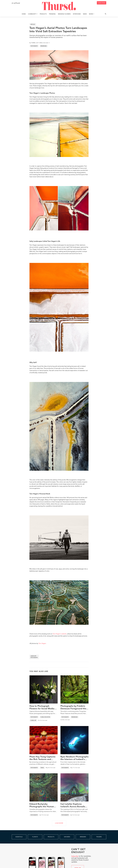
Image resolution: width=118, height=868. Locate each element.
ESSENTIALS (19, 837)
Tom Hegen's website (60, 634)
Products (43, 14)
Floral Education (45, 717)
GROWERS (67, 837)
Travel (42, 768)
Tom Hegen (42, 644)
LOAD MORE (59, 823)
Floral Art (33, 720)
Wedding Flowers (64, 14)
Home (24, 14)
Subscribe (75, 856)
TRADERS (99, 837)
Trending (52, 14)
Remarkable (44, 46)
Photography (34, 46)
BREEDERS (83, 837)
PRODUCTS (51, 837)
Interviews (77, 14)
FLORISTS (35, 837)
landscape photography (34, 657)
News (85, 14)
